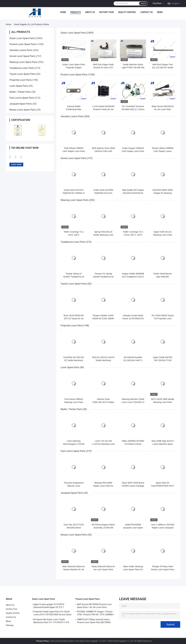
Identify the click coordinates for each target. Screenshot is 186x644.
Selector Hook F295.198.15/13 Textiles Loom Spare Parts (103, 402)
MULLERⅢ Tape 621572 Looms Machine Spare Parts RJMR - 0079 (163, 444)
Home (63, 12)
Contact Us (146, 12)
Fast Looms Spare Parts (22, 98)
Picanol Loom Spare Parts (23, 44)
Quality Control (127, 12)
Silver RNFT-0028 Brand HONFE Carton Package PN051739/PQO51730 (133, 486)
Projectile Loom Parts (21, 80)
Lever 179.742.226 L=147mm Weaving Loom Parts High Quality (103, 444)
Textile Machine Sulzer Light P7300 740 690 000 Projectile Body (133, 68)
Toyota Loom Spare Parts (23, 74)
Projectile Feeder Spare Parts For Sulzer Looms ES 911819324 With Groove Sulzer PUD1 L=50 (52, 613)
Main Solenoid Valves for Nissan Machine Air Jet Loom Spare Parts (74, 569)
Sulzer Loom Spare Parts (22, 38)
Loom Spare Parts (19, 86)
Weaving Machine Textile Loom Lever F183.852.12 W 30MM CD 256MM (133, 402)
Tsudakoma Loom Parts (22, 68)
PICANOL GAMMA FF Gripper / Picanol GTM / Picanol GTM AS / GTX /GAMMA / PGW (96, 613)
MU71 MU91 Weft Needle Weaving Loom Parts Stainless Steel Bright (163, 402)
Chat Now (157, 3)
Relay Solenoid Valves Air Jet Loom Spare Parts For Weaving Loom (103, 569)
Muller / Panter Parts (20, 92)
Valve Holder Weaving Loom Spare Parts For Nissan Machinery (133, 569)
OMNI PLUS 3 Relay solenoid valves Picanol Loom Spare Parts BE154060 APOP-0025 (94, 621)
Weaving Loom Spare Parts (23, 62)
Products (76, 12)
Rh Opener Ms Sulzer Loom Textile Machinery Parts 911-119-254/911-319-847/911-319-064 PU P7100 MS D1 (51, 621)
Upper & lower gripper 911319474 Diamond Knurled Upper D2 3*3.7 (49, 606)
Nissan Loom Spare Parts (23, 110)
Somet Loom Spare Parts (22, 56)
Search (143, 3)
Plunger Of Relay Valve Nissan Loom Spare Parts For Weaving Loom (163, 569)
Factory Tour (107, 12)
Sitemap (10, 625)
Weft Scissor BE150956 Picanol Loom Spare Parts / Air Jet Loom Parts (94, 606)
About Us (90, 12)
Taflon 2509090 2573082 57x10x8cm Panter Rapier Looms (133, 444)
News (160, 12)
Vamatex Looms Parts (21, 50)
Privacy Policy (42, 641)
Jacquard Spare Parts (21, 104)
